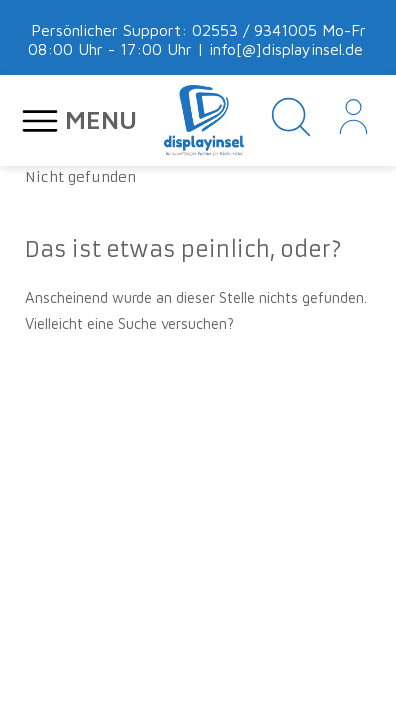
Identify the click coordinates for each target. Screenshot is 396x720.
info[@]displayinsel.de (286, 49)
